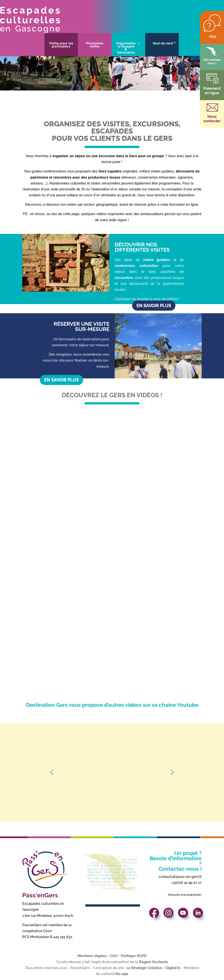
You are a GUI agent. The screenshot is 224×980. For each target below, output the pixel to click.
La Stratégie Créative (144, 968)
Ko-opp (122, 974)
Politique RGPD (134, 956)
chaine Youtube (178, 705)
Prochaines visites (95, 45)
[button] (52, 772)
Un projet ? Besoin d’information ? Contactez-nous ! (176, 861)
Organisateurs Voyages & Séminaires (126, 48)
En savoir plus (154, 306)
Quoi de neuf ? (164, 44)
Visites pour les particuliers (61, 45)
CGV (114, 956)
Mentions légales (92, 956)
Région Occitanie (154, 962)
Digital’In (173, 968)
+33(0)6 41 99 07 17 (186, 883)
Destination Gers (47, 705)
